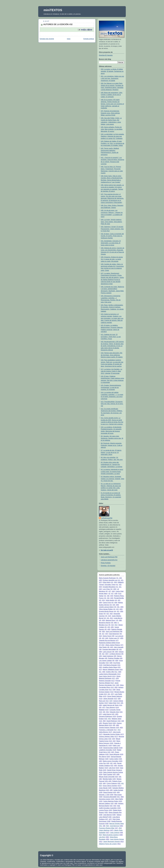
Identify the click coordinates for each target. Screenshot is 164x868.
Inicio (69, 39)
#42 (100, 589)
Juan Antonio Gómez (117, 839)
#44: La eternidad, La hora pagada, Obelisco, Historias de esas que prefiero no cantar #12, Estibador (112, 136)
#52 (100, 786)
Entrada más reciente (47, 39)
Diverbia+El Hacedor (106, 55)
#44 (100, 587)
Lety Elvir (102, 837)
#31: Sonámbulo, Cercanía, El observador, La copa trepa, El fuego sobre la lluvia (111, 243)
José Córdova (115, 833)
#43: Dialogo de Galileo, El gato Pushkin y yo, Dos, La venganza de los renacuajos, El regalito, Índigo (113, 143)
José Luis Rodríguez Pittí (109, 557)
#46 (115, 623)
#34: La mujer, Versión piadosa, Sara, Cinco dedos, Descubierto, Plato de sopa (112, 222)
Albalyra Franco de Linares (108, 844)
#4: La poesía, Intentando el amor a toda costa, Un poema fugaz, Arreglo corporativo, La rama (112, 472)
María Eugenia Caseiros (111, 835)
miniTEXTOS (53, 10)
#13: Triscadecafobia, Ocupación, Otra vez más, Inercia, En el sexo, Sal (112, 404)
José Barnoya (114, 826)
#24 (111, 701)
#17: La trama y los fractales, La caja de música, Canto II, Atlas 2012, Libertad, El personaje (111, 371)
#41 (116, 625)
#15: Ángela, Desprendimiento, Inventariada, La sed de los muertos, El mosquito (111, 387)
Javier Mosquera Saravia (111, 842)
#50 (116, 687)
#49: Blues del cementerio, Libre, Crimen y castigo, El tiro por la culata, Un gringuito (112, 95)
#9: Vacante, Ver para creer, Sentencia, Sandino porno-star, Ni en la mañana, (112, 438)
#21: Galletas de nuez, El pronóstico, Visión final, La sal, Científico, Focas (111, 337)
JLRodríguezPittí (107, 518)
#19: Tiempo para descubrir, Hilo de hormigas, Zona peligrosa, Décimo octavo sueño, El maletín (112, 355)
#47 (106, 634)
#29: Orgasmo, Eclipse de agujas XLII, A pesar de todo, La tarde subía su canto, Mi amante (112, 259)
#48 (117, 725)
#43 (112, 598)
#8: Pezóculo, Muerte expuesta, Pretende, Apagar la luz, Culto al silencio (112, 445)
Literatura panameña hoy (109, 560)
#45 (122, 607)
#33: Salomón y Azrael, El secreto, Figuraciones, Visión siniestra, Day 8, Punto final (112, 229)
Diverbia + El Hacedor (108, 566)
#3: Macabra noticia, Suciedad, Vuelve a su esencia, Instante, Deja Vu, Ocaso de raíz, (112, 479)
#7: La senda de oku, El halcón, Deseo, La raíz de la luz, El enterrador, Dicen (111, 452)
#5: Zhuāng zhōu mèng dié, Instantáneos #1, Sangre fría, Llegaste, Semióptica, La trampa (112, 464)
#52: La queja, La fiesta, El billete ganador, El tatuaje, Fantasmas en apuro (112, 71)
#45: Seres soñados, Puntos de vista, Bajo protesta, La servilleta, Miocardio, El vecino (112, 129)
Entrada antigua (89, 39)
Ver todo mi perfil (107, 550)
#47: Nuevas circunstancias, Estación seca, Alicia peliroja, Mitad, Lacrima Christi (110, 113)
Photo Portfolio (106, 563)
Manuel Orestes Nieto (117, 824)
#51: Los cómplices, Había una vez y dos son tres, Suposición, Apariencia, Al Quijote (112, 78)
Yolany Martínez (104, 830)
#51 (111, 618)
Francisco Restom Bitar (107, 828)
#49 (100, 580)
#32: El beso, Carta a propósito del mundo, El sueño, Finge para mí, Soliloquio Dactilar (112, 236)
